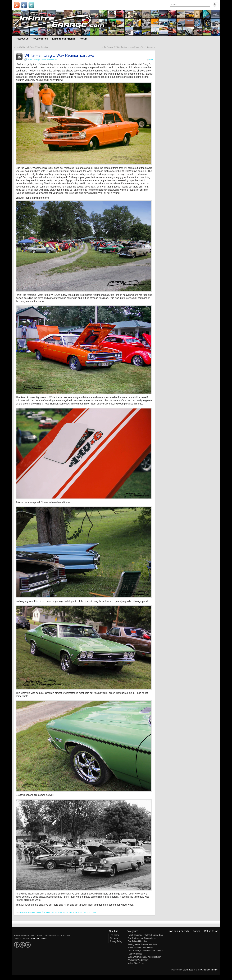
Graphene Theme (209, 970)
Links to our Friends (178, 931)
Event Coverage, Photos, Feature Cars (42, 59)
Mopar (48, 912)
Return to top (211, 931)
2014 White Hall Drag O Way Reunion (32, 47)
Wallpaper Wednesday (138, 960)
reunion (54, 912)
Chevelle (32, 912)
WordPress (188, 970)
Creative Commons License (34, 939)
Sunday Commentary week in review (145, 957)
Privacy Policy (116, 941)
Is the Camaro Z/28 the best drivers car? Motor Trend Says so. (128, 47)
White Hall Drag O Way (87, 912)
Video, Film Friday (136, 963)
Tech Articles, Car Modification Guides (145, 951)
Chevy (38, 912)
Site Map (114, 938)
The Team (114, 935)
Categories (133, 931)
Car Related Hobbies (137, 941)
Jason (151, 59)
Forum (196, 931)
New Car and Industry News (141, 948)
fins (43, 912)
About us (113, 931)
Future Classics (135, 954)
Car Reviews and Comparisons (142, 938)
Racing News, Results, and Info (142, 944)
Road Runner (63, 912)
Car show (24, 912)
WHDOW (73, 912)
